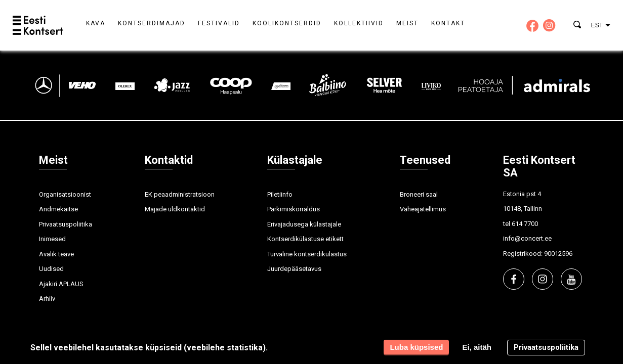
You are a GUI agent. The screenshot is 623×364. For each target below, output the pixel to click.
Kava (96, 23)
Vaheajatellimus (423, 209)
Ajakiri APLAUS (61, 284)
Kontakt (448, 23)
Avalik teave (56, 254)
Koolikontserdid (287, 23)
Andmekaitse (58, 209)
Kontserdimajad (152, 23)
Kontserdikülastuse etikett (305, 239)
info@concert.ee (527, 238)
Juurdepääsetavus (294, 269)
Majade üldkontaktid (175, 209)
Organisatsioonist (65, 194)
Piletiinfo (280, 194)
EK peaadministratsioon (180, 194)
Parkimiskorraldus (294, 209)
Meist (407, 23)
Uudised (51, 269)
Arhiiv (47, 299)
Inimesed (52, 239)
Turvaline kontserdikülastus (307, 254)
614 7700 (525, 224)
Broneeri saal (419, 194)
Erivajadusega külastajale (304, 224)
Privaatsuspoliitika (66, 224)
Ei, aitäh (477, 347)
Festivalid (219, 23)
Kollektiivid (359, 23)
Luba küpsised (416, 347)
